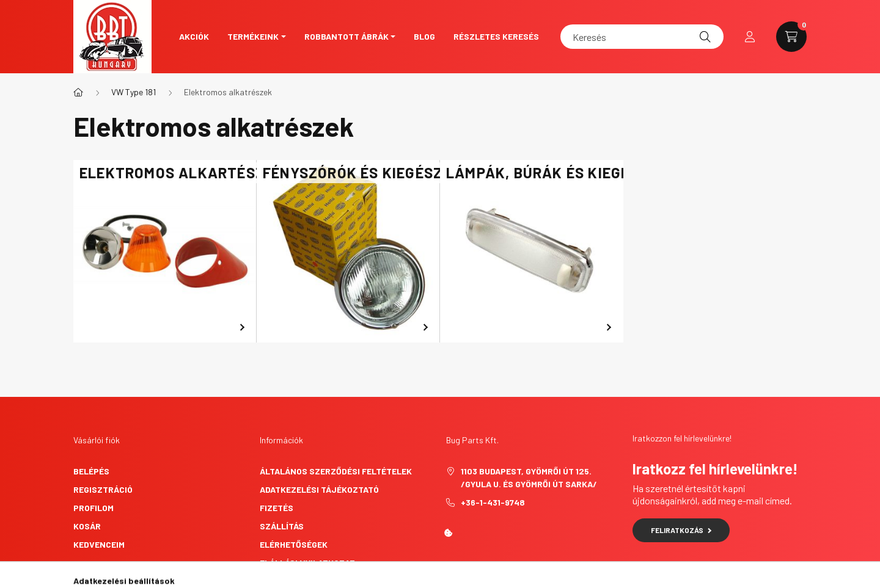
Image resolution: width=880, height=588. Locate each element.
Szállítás (282, 526)
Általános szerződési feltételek (336, 471)
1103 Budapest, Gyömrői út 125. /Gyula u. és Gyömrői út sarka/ (529, 477)
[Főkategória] (78, 92)
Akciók (194, 36)
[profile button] (750, 37)
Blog (424, 36)
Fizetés (277, 508)
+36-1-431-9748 (493, 502)
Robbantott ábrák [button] (346, 36)
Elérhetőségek (294, 544)
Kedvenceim (99, 544)
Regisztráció (103, 489)
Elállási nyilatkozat (307, 563)
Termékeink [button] (253, 36)
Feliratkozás (681, 530)
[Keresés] (642, 37)
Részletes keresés (496, 36)
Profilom (94, 508)
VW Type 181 (134, 92)
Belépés (91, 471)
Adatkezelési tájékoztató (319, 489)
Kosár (87, 526)
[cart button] (791, 37)
